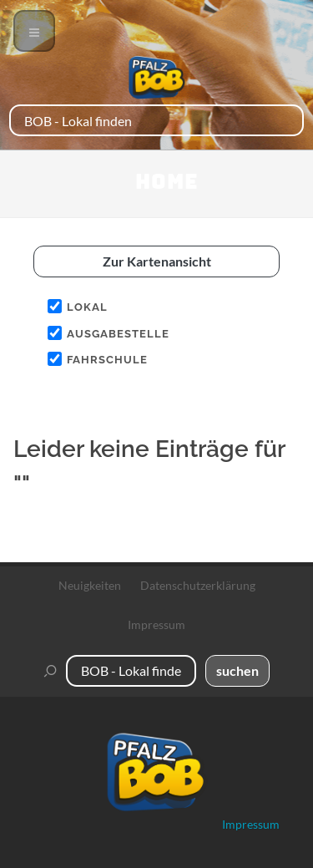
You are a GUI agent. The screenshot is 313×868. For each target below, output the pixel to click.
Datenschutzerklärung (198, 585)
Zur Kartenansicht (157, 261)
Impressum (156, 624)
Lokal (87, 307)
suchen (237, 670)
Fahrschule (107, 360)
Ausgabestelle (118, 334)
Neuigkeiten (90, 585)
